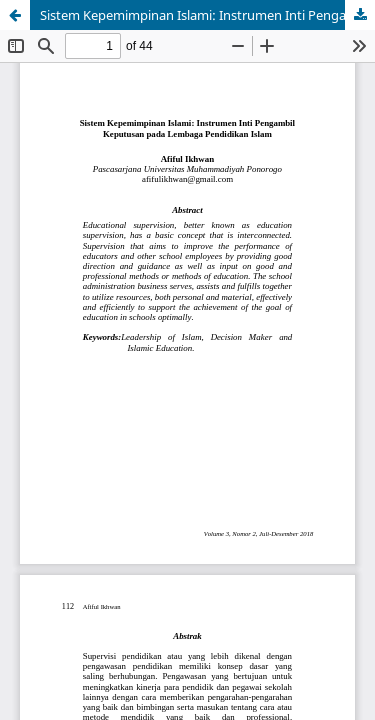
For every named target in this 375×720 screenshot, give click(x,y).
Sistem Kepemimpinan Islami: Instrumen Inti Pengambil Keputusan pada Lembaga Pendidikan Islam (207, 15)
